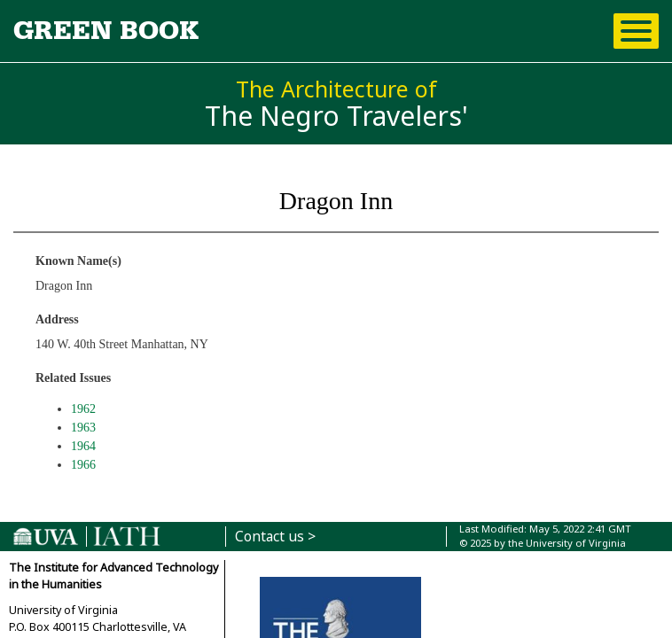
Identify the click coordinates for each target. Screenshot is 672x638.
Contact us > (275, 537)
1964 (83, 446)
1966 (83, 465)
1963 (83, 428)
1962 (83, 409)
